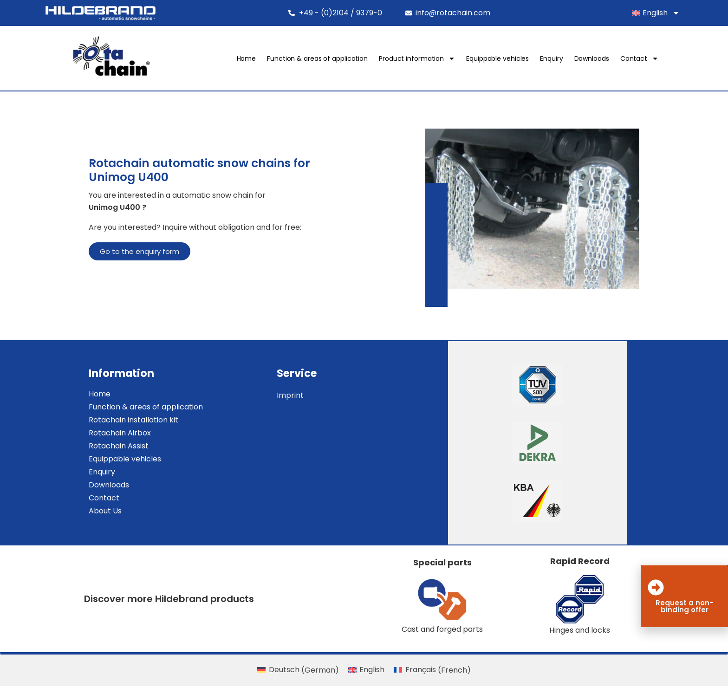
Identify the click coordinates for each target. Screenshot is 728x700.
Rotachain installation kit (112, 433)
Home (273, 61)
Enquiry (577, 61)
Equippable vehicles (523, 61)
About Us (83, 524)
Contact (665, 61)
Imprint (318, 408)
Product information (443, 61)
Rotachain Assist (97, 459)
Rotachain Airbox (98, 446)
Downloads (618, 61)
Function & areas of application (343, 61)
